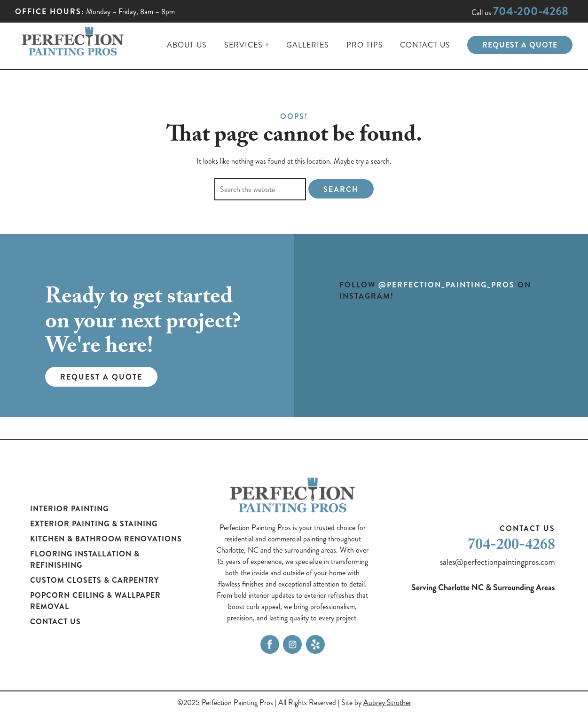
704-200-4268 (531, 11)
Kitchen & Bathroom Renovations (106, 539)
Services (243, 45)
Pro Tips (365, 45)
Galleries (308, 45)
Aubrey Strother (387, 702)
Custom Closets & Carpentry (94, 580)
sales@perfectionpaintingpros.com (498, 562)
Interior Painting (69, 509)
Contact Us (425, 45)
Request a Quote (520, 45)
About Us (187, 45)
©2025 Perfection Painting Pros (225, 702)
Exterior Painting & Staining (94, 524)
